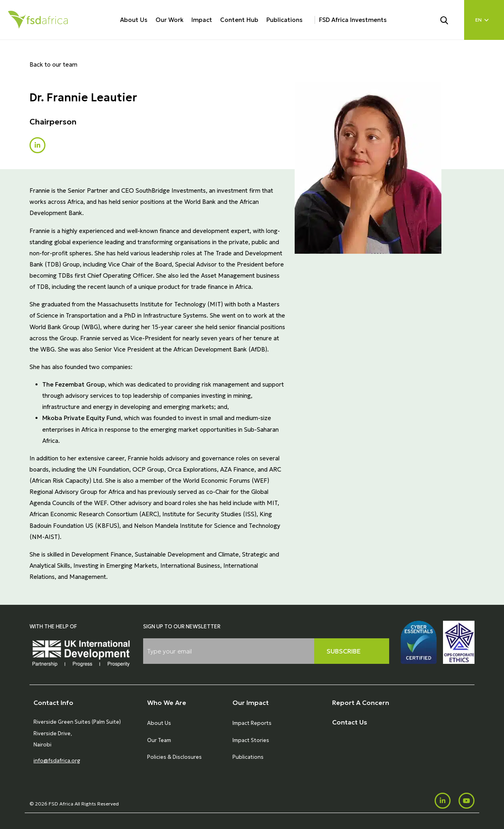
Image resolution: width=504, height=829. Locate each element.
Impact (202, 20)
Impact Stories (251, 740)
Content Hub (239, 20)
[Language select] (484, 20)
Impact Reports (252, 723)
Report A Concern (361, 703)
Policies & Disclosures (174, 757)
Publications (284, 20)
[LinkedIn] (443, 801)
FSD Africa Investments (353, 20)
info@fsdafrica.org (57, 761)
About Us (134, 20)
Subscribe (344, 651)
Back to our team (53, 64)
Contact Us (350, 722)
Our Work (169, 20)
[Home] (38, 20)
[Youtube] (467, 801)
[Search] (449, 20)
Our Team (159, 740)
